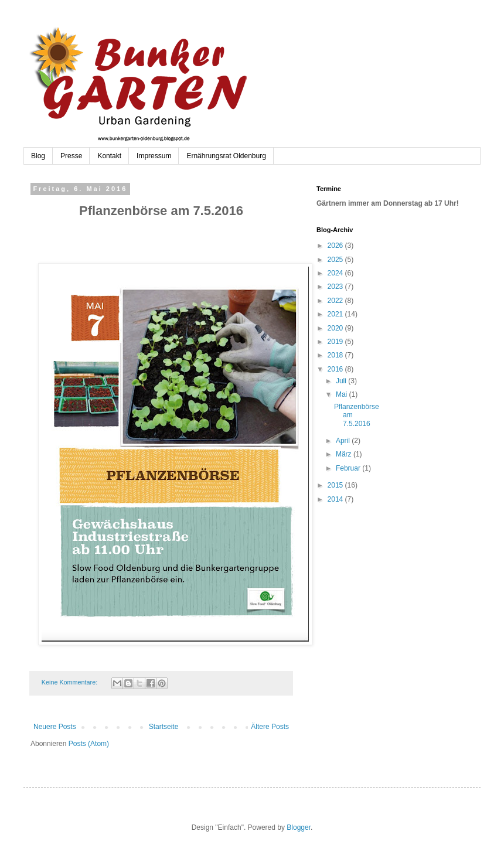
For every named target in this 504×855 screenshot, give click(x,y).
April (344, 441)
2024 (336, 273)
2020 (336, 328)
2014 (336, 499)
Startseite (164, 727)
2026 (336, 246)
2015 (336, 485)
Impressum (154, 156)
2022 (336, 301)
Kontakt (109, 156)
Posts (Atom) (89, 744)
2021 (336, 314)
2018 (336, 355)
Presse (71, 156)
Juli (342, 381)
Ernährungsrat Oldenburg (226, 156)
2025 (336, 260)
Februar (349, 468)
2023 (336, 287)
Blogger (299, 827)
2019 (336, 342)
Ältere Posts (270, 727)
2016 (336, 369)
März (345, 454)
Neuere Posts (55, 727)
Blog (38, 156)
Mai (343, 394)
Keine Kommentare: (70, 682)
